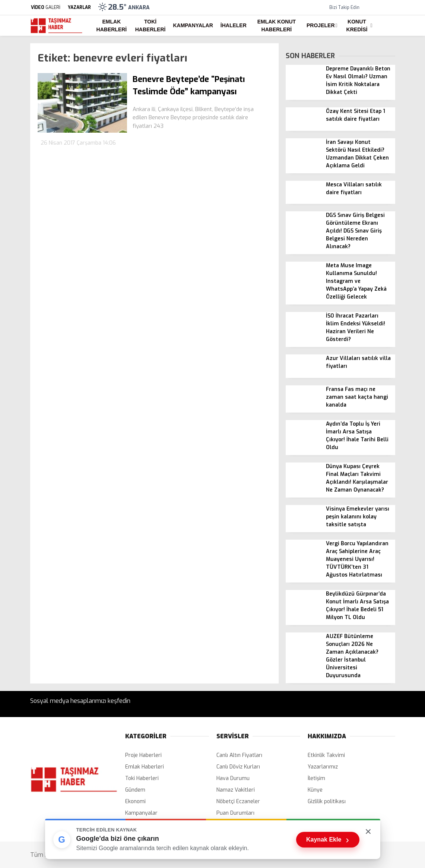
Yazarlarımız (323, 767)
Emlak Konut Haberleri (277, 26)
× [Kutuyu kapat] (368, 831)
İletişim (316, 778)
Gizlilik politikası (327, 801)
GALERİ (45, 7)
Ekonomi (135, 801)
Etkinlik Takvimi (326, 755)
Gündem (135, 790)
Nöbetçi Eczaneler (238, 801)
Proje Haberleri (143, 755)
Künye (315, 790)
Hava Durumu (233, 778)
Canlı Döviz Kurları (238, 767)
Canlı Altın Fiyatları (239, 755)
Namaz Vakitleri (236, 790)
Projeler (321, 25)
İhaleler (234, 25)
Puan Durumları (235, 813)
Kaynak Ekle (328, 840)
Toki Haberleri (150, 26)
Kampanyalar (193, 25)
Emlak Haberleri (112, 26)
